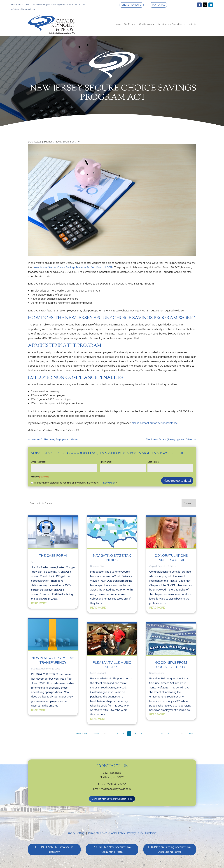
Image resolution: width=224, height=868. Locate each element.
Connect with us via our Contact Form (112, 799)
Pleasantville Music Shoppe (112, 665)
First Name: (106, 462)
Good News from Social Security (171, 665)
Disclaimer (151, 833)
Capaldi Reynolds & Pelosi (163, 566)
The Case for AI (53, 556)
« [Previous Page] (105, 734)
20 (162, 734)
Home (118, 24)
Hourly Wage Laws (51, 669)
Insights (192, 24)
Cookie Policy (117, 833)
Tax (102, 566)
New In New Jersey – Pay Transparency (53, 660)
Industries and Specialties (170, 24)
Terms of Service (97, 833)
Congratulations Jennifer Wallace (171, 558)
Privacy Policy (108, 483)
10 (154, 734)
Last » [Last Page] (190, 734)
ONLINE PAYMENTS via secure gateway (54, 849)
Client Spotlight (98, 673)
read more (39, 603)
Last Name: (153, 462)
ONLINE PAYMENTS (131, 5)
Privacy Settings (76, 833)
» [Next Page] (182, 734)
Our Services (145, 24)
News (58, 142)
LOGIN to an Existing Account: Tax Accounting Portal (170, 849)
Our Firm (128, 24)
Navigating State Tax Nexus (112, 558)
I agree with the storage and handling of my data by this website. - (76, 483)
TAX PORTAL (158, 5)
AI (32, 562)
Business (49, 142)
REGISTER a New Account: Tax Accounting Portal (112, 849)
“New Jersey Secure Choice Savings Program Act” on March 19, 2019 (72, 267)
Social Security (71, 142)
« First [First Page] (96, 734)
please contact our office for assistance (155, 423)
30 (169, 734)
